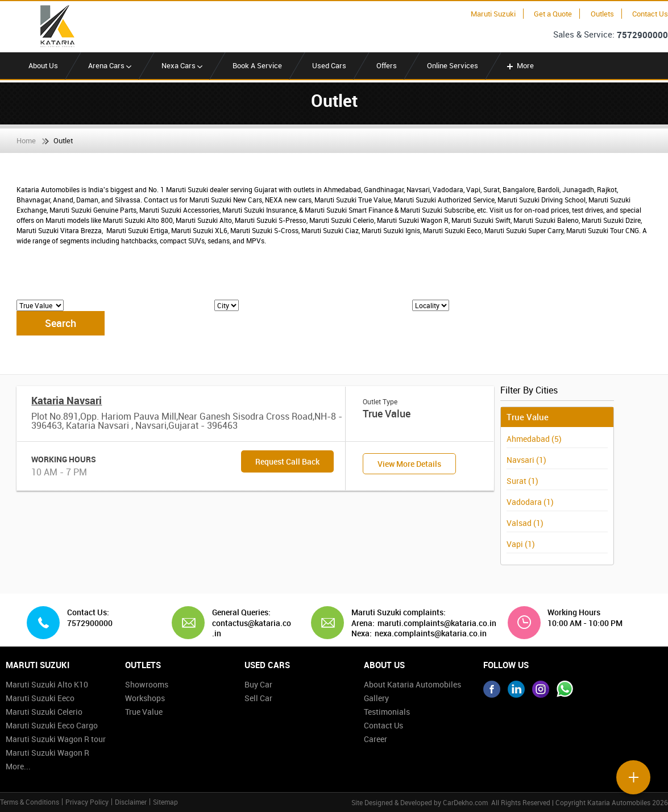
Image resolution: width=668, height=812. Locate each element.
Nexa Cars (182, 65)
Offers (387, 65)
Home (26, 140)
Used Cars (329, 65)
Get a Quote (553, 14)
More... (18, 766)
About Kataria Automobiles (412, 684)
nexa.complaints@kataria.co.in (431, 633)
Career (376, 739)
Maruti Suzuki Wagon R (47, 753)
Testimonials (387, 712)
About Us (43, 65)
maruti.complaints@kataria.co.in (437, 623)
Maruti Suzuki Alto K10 (47, 684)
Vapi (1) (521, 544)
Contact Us (650, 14)
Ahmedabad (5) (534, 439)
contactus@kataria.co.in (252, 628)
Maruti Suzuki (493, 14)
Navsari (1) (526, 460)
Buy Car (258, 684)
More (519, 65)
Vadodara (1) (530, 502)
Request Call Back (287, 461)
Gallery (376, 698)
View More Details (409, 464)
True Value (144, 712)
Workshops (145, 698)
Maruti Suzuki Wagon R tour (56, 739)
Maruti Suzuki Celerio (44, 712)
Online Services (453, 65)
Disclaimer (131, 802)
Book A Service (257, 65)
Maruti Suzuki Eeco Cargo (52, 725)
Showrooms (147, 684)
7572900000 (642, 35)
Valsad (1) (525, 523)
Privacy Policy (87, 802)
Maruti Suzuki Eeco (40, 698)
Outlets (602, 14)
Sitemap (165, 802)
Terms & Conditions (30, 802)
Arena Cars (110, 65)
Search (61, 323)
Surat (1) (522, 481)
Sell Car (258, 698)
